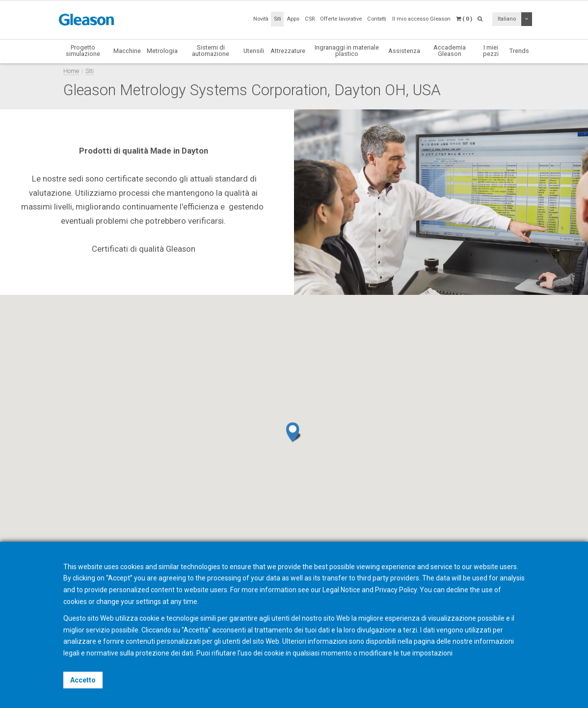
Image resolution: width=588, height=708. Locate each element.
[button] (294, 432)
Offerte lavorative (341, 19)
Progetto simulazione (83, 51)
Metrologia (162, 51)
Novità (261, 19)
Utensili (254, 51)
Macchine (127, 51)
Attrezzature (288, 51)
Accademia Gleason (450, 51)
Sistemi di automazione (211, 51)
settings (148, 602)
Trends (519, 51)
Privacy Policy (396, 590)
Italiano (507, 19)
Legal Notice (341, 590)
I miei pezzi (491, 51)
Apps (293, 19)
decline (457, 590)
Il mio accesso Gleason (421, 19)
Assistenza (404, 51)
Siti (278, 19)
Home (71, 71)
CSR (310, 19)
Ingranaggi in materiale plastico (347, 51)
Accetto (83, 680)
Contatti (377, 19)
